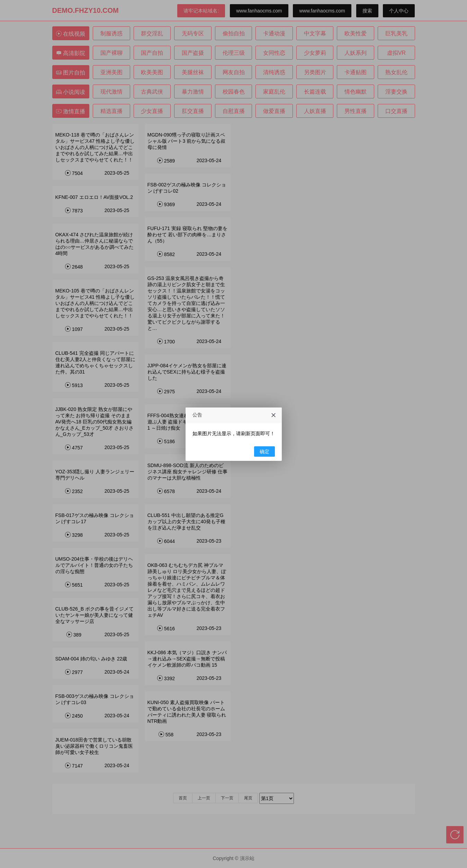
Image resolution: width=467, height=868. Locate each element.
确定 (264, 451)
